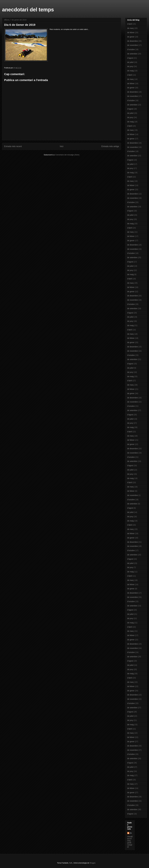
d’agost (130, 58)
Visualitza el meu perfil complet (130, 842)
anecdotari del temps (28, 10)
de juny (130, 66)
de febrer (131, 32)
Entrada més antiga (110, 146)
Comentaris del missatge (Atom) (67, 155)
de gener (131, 37)
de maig (130, 71)
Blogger (93, 863)
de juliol (130, 62)
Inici (62, 146)
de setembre (132, 54)
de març (131, 28)
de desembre (133, 41)
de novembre (133, 45)
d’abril (130, 24)
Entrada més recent (13, 146)
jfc (131, 833)
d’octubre (131, 49)
